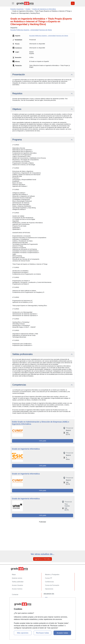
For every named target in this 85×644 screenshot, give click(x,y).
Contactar (15, 595)
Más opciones (23, 633)
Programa (17, 140)
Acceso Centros (17, 589)
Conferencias (49, 582)
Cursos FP (49, 578)
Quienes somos (17, 578)
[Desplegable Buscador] (73, 3)
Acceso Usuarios (17, 585)
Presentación (19, 75)
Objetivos (17, 109)
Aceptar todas (62, 633)
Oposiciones (49, 589)
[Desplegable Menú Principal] (13, 3)
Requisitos (17, 93)
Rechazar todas (42, 633)
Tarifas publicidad (18, 582)
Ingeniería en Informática (42, 559)
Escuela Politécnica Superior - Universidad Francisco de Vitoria (31, 30)
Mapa (14, 575)
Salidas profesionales (23, 354)
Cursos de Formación (52, 585)
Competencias (19, 385)
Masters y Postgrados (52, 575)
